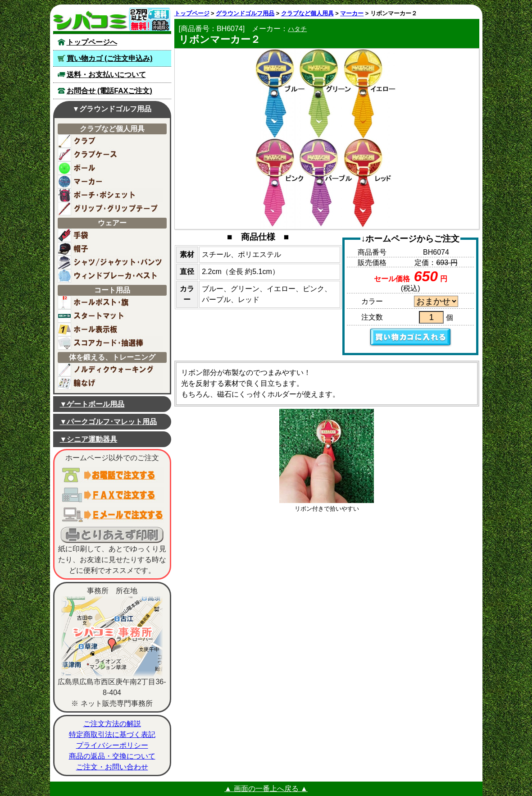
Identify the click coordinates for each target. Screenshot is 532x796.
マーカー (110, 182)
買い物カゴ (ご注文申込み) (110, 58)
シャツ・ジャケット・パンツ (110, 262)
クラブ (110, 141)
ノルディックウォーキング (110, 370)
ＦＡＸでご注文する (112, 495)
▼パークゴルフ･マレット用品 (109, 422)
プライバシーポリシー (112, 745)
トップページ (192, 13)
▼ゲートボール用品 (92, 404)
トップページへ (92, 42)
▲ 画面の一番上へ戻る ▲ (266, 789)
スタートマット (110, 316)
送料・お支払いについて (106, 75)
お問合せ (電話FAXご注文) (109, 91)
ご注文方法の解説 (112, 724)
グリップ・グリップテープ (110, 209)
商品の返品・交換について (112, 756)
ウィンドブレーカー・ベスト (110, 276)
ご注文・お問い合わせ (112, 767)
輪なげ (110, 383)
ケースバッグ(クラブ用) (110, 155)
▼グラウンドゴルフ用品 (112, 109)
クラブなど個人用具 (307, 13)
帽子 (110, 249)
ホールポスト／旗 (110, 302)
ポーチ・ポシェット (110, 195)
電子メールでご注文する (112, 515)
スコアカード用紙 (110, 343)
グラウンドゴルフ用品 (245, 13)
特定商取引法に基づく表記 (112, 734)
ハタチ (297, 29)
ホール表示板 (110, 329)
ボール (110, 168)
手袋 (110, 235)
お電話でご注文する (112, 475)
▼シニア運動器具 (89, 439)
